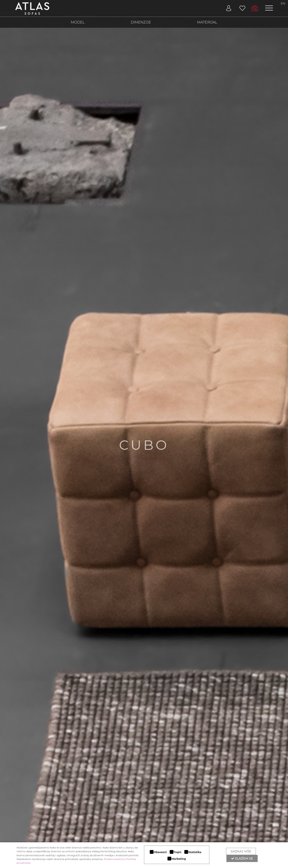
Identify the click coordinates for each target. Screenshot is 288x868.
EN (283, 3)
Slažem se (242, 858)
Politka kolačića (114, 859)
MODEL (77, 22)
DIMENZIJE (141, 22)
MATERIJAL (208, 22)
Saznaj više (241, 851)
